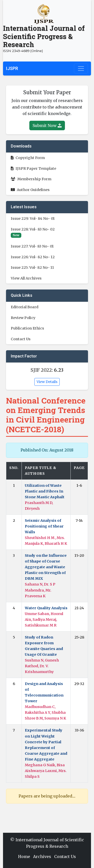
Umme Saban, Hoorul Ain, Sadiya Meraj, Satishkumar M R (44, 619)
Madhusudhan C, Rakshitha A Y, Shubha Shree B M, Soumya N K (45, 712)
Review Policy (23, 318)
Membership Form (31, 179)
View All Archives (26, 278)
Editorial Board (25, 307)
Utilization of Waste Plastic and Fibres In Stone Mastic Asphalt (45, 491)
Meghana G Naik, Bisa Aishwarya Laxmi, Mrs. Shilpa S (46, 771)
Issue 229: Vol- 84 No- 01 (33, 218)
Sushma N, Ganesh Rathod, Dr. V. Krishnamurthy (42, 666)
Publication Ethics (27, 328)
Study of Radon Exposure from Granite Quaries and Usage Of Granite (44, 646)
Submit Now (47, 125)
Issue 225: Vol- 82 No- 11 (32, 267)
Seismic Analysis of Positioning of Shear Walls (44, 526)
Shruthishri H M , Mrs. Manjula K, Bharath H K (46, 541)
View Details (47, 382)
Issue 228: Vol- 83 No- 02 (33, 229)
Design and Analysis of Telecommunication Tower (44, 692)
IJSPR (12, 68)
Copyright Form (28, 158)
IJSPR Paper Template (33, 168)
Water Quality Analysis (46, 608)
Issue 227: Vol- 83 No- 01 (32, 246)
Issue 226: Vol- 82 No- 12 (33, 257)
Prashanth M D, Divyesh (39, 506)
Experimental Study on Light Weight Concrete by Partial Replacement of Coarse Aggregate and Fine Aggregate (46, 745)
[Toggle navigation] (81, 68)
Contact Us (21, 339)
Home (24, 856)
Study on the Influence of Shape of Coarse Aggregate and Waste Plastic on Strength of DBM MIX (46, 567)
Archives (42, 856)
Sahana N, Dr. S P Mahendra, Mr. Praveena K (40, 590)
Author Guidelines (30, 190)
